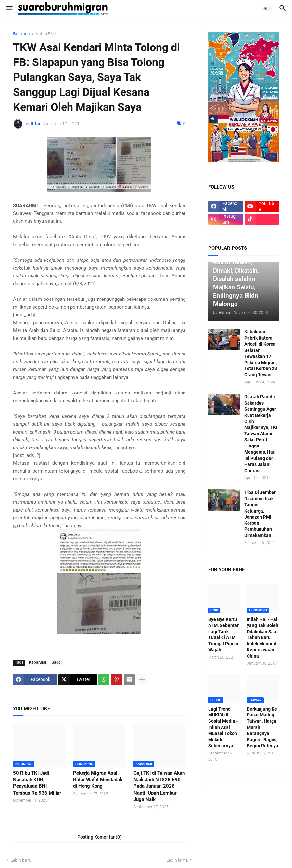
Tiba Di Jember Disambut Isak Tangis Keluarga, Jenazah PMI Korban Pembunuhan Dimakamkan (260, 514)
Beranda (22, 34)
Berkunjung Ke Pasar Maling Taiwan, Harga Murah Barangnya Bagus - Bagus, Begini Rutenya (263, 727)
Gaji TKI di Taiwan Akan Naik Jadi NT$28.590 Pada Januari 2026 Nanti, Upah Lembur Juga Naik (159, 786)
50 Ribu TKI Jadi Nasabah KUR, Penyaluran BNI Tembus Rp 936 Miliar (37, 783)
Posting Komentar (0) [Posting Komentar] (99, 837)
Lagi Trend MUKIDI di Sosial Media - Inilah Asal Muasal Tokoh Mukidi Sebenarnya (223, 727)
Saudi (57, 662)
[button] (9, 8)
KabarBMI (46, 34)
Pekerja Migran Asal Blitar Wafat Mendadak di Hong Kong (98, 780)
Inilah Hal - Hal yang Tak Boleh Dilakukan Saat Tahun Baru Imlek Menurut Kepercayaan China (263, 638)
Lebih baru (21, 860)
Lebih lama (177, 860)
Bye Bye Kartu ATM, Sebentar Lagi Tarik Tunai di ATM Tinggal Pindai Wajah (223, 634)
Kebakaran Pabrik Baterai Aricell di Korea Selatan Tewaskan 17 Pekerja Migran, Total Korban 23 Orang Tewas (261, 353)
